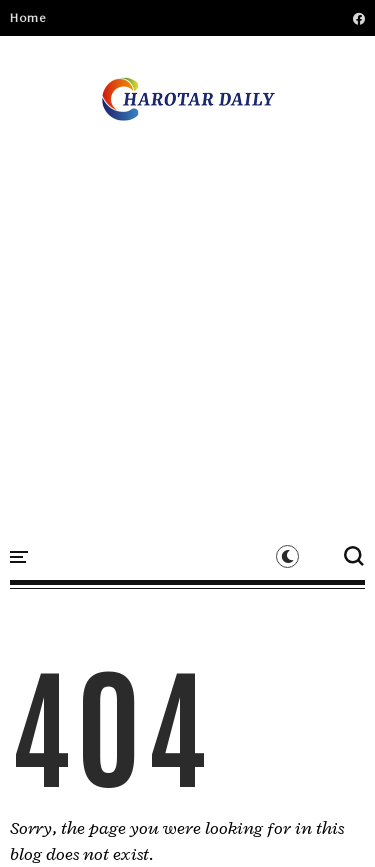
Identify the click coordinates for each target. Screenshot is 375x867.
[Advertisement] (187, 317)
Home (28, 18)
